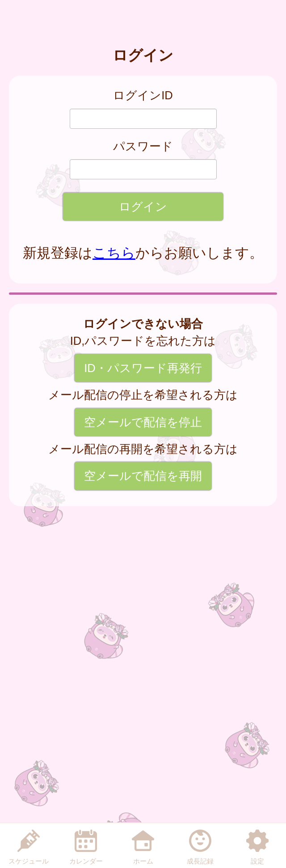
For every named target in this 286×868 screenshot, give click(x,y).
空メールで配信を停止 (143, 422)
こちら (114, 253)
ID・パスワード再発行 (143, 368)
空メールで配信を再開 (143, 476)
